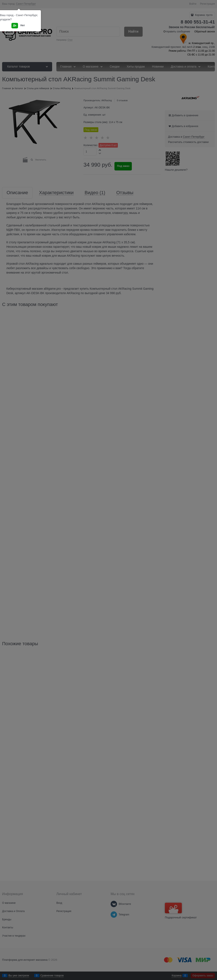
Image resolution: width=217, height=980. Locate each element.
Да (15, 25)
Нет (23, 25)
